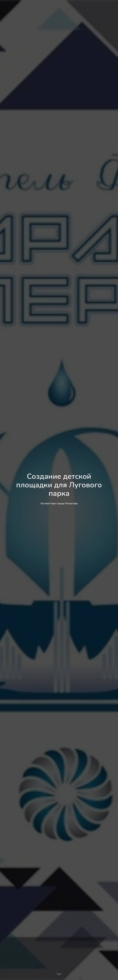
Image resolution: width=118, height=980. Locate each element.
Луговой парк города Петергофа (59, 503)
